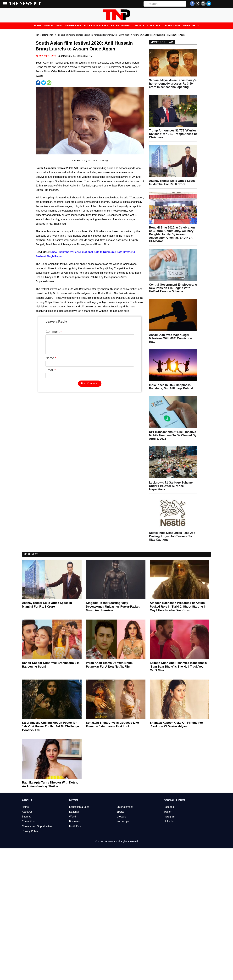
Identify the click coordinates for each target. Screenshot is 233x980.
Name (51, 362)
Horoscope (123, 821)
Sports (139, 25)
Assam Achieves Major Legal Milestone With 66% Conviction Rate (171, 338)
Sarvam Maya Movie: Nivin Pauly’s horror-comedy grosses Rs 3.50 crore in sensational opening (173, 84)
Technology (172, 25)
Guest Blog (191, 25)
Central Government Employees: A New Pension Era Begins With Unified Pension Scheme (173, 288)
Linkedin (169, 821)
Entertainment (121, 25)
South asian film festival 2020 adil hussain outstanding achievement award (86, 35)
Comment (54, 332)
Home (37, 25)
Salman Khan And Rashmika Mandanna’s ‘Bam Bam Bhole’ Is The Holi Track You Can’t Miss (178, 667)
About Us (27, 812)
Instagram (170, 817)
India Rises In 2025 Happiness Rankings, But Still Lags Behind (171, 387)
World (48, 25)
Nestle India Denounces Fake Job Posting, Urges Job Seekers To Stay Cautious (172, 536)
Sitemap (27, 817)
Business (75, 821)
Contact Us (28, 821)
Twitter (168, 812)
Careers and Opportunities (37, 826)
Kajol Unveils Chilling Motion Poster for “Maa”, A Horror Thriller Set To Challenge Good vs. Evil (50, 726)
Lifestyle (154, 25)
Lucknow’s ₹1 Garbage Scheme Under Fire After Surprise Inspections (171, 486)
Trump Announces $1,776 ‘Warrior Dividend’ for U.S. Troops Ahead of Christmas (173, 134)
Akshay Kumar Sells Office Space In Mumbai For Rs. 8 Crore (172, 182)
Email (51, 374)
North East (73, 25)
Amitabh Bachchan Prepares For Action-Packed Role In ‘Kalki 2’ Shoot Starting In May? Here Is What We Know (178, 607)
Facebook (170, 807)
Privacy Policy (30, 831)
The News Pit (25, 4)
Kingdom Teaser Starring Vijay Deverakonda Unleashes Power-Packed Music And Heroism (113, 607)
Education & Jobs (96, 25)
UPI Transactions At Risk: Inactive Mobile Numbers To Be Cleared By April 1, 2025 (173, 435)
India (59, 25)
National (74, 812)
